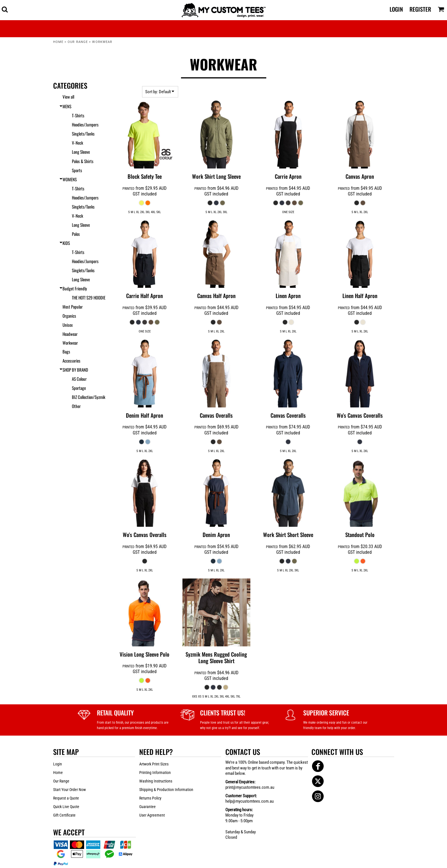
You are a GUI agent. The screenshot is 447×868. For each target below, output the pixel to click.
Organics (69, 316)
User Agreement (152, 815)
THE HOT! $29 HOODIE (89, 297)
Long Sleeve (81, 152)
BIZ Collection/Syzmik (89, 397)
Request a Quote (66, 798)
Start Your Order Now (69, 790)
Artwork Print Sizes (154, 764)
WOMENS (70, 179)
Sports (77, 170)
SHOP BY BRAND (75, 370)
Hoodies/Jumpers (85, 124)
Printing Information (155, 773)
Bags (66, 351)
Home (58, 42)
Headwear (70, 334)
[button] (5, 9)
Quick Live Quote (66, 807)
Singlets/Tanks (83, 134)
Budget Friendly (75, 288)
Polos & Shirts (83, 161)
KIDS (66, 243)
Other (76, 406)
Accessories (71, 361)
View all (68, 97)
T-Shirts (78, 115)
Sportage (79, 388)
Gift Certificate (64, 815)
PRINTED (128, 189)
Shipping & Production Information (166, 790)
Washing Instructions (156, 781)
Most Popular (73, 307)
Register (420, 9)
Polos (76, 234)
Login (396, 9)
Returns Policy (150, 798)
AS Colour (79, 379)
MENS (67, 106)
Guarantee (147, 807)
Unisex (68, 325)
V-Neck (77, 143)
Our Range (78, 42)
